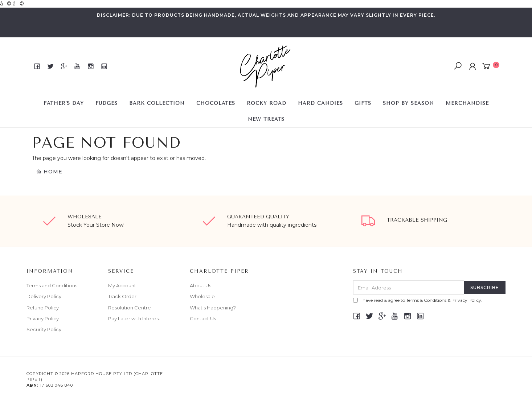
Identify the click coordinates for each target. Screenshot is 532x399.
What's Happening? (213, 308)
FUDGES (107, 103)
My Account (122, 285)
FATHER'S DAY (64, 103)
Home (49, 172)
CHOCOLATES (216, 103)
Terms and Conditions (52, 285)
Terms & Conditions (426, 300)
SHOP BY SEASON (408, 103)
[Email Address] (409, 287)
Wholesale (202, 296)
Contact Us (203, 318)
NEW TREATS (266, 119)
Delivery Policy (44, 296)
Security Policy (44, 329)
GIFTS (363, 103)
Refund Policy (43, 308)
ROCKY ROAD (267, 103)
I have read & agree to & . (418, 300)
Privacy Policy (43, 318)
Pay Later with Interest (134, 318)
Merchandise (467, 103)
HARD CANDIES (320, 103)
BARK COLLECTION (157, 103)
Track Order (122, 296)
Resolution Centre (130, 308)
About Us (200, 285)
